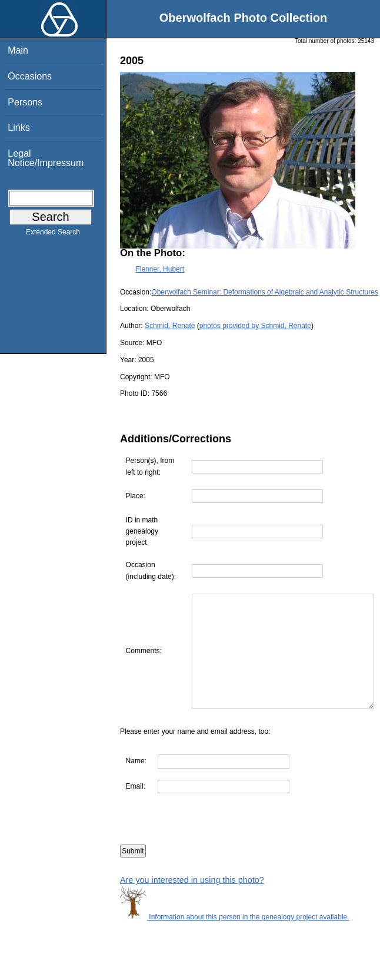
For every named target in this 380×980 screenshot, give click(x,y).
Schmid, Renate (170, 326)
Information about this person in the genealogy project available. (235, 940)
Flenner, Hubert (160, 269)
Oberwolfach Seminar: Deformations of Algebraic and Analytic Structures (265, 292)
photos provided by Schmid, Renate (255, 326)
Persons (25, 102)
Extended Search (53, 234)
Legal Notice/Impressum (46, 158)
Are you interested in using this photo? (192, 903)
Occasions (30, 76)
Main (18, 50)
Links (19, 128)
